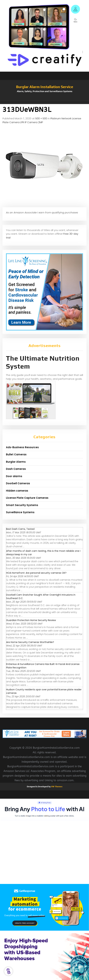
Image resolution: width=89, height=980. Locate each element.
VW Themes (56, 787)
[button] (44, 102)
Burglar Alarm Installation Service (45, 87)
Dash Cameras (16, 469)
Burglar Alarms (16, 462)
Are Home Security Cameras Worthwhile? (30, 642)
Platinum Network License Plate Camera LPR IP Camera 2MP (42, 120)
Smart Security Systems (22, 505)
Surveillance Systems (20, 512)
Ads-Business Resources (22, 447)
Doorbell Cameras (18, 483)
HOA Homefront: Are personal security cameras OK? (36, 573)
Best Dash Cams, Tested (20, 529)
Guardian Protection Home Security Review (31, 620)
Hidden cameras (17, 491)
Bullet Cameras (16, 454)
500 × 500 (41, 118)
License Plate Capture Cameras (27, 498)
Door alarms (14, 476)
